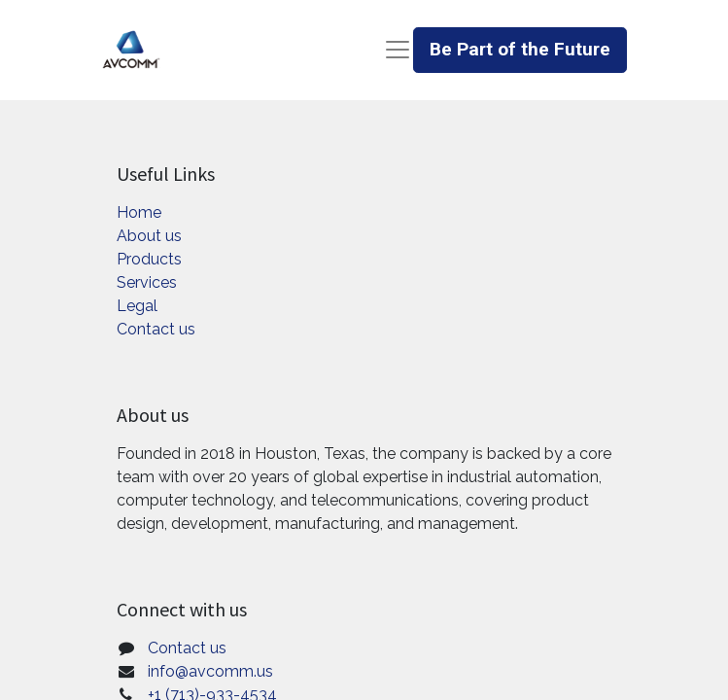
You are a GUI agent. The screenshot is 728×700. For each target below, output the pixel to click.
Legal (137, 306)
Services (147, 282)
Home (139, 212)
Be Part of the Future (520, 49)
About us (149, 236)
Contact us (156, 329)
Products (149, 259)
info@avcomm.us (210, 671)
